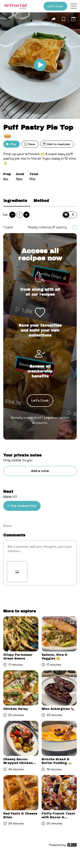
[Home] (15, 6)
